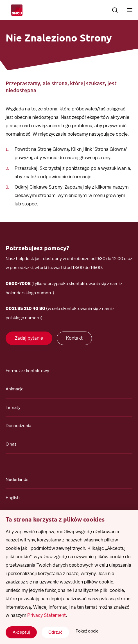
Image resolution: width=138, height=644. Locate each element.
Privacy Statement (47, 615)
